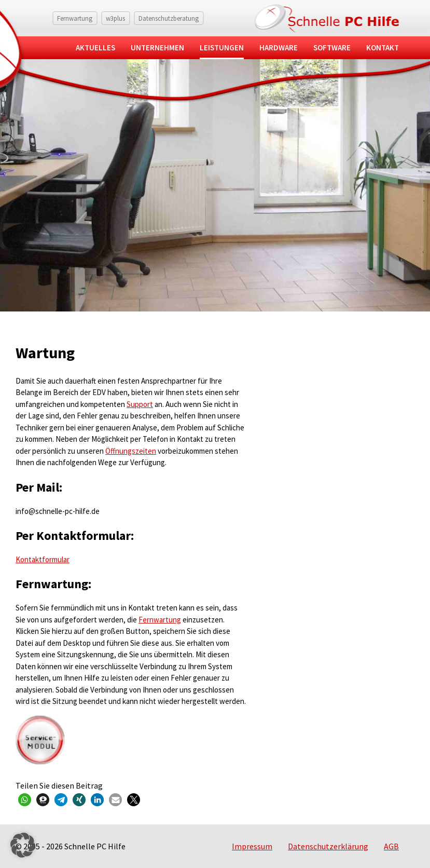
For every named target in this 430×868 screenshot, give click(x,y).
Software (332, 48)
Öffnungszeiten (131, 451)
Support (140, 404)
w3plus (115, 18)
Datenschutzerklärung (328, 846)
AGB (391, 846)
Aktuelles (95, 48)
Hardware (279, 48)
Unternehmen (157, 48)
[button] (25, 800)
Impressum (252, 846)
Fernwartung (75, 18)
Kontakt (383, 48)
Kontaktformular (43, 559)
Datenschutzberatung (169, 18)
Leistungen (222, 48)
